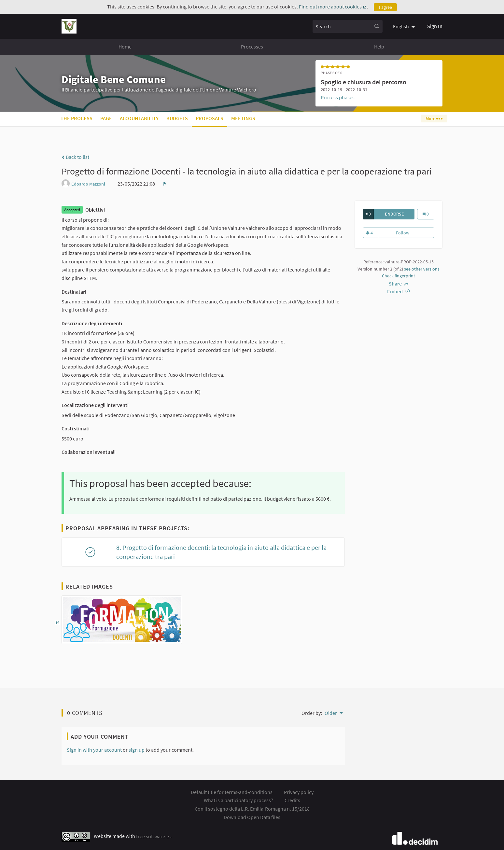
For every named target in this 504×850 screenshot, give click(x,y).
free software (153, 836)
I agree (385, 7)
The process (77, 118)
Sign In (435, 26)
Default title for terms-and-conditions (232, 792)
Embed (399, 291)
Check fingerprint (399, 276)
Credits (292, 800)
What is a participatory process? (238, 800)
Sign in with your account (94, 750)
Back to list (75, 157)
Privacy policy (299, 792)
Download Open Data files (252, 817)
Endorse (400, 214)
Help (379, 47)
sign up (137, 750)
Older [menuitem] (331, 713)
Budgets (177, 118)
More (434, 118)
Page (106, 118)
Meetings (243, 118)
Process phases (338, 97)
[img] (63, 157)
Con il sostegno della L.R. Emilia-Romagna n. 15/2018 (252, 809)
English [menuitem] (401, 26)
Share (399, 284)
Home (125, 47)
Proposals (210, 118)
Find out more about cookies (333, 7)
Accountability (139, 118)
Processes (252, 47)
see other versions (422, 269)
